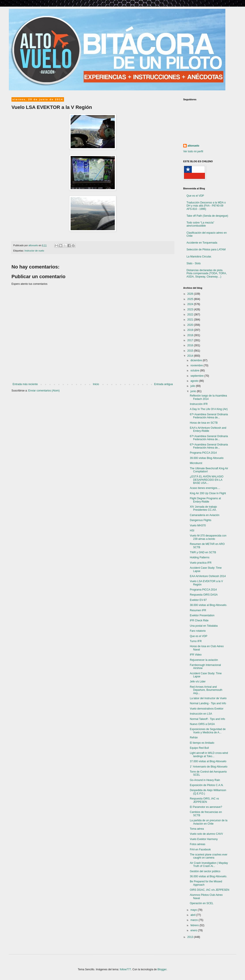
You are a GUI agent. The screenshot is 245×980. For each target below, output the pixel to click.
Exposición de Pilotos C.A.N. (207, 785)
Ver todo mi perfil (193, 151)
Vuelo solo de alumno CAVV (206, 834)
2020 (191, 325)
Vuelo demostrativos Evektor (207, 709)
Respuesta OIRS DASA (204, 595)
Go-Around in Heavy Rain (205, 780)
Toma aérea (197, 829)
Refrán (194, 738)
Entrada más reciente (25, 384)
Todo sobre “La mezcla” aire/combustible (200, 224)
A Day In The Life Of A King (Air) (209, 409)
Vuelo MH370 (198, 525)
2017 (191, 340)
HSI (192, 531)
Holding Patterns (200, 557)
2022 (191, 315)
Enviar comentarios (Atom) (44, 391)
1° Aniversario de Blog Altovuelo (209, 767)
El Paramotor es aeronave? (206, 807)
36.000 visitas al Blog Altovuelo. (208, 876)
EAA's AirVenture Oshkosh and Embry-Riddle (208, 429)
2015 (191, 351)
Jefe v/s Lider (198, 682)
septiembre (197, 376)
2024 (191, 304)
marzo (195, 920)
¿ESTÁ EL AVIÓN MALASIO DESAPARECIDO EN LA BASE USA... (207, 480)
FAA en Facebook (200, 850)
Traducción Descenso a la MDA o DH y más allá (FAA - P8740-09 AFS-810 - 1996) (206, 206)
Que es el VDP (195, 196)
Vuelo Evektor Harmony (204, 839)
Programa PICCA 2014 (203, 453)
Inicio (96, 384)
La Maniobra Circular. (199, 257)
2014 (191, 356)
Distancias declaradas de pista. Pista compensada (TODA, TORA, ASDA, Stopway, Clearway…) (207, 273)
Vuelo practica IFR (201, 563)
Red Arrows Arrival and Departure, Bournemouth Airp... (206, 690)
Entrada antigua (163, 384)
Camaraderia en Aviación (205, 515)
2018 (191, 335)
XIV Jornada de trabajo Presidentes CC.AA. (203, 508)
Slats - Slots (194, 263)
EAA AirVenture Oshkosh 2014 (208, 576)
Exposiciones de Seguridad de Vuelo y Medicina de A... (208, 731)
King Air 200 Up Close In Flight (208, 493)
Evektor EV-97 (198, 600)
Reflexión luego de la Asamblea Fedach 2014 (208, 397)
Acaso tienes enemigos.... (205, 488)
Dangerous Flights (201, 520)
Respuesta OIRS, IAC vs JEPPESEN (204, 800)
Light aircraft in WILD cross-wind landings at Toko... (209, 755)
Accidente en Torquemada (202, 243)
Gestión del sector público (205, 871)
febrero (195, 925)
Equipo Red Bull (199, 748)
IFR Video (196, 655)
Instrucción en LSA (201, 714)
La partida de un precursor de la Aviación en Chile (209, 822)
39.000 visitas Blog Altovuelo (207, 458)
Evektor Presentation (202, 615)
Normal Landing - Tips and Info (208, 703)
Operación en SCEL (202, 903)
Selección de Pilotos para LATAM (206, 250)
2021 (191, 320)
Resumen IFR (198, 610)
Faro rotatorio (198, 631)
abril (193, 915)
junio (194, 391)
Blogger (162, 969)
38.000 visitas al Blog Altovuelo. (208, 605)
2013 (191, 937)
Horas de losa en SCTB (204, 423)
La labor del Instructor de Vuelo (208, 698)
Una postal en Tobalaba (204, 626)
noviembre (197, 365)
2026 (191, 294)
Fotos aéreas (198, 844)
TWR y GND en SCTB (203, 552)
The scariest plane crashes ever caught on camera (209, 856)
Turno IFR (196, 641)
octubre (195, 371)
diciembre (197, 360)
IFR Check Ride (199, 620)
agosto (195, 381)
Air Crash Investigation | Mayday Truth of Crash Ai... (209, 864)
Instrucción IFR (199, 404)
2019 (191, 330)
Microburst (196, 463)
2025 (191, 299)
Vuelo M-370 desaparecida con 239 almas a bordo (208, 537)
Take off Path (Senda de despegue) (207, 216)
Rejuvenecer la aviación (204, 660)
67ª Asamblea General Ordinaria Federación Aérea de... (209, 416)
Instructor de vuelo (34, 251)
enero (194, 930)
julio (193, 386)
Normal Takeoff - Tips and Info (207, 719)
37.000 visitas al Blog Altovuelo (208, 761)
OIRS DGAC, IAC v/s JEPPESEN (210, 890)
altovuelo (193, 146)
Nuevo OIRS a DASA (202, 724)
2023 (191, 309)
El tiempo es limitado (202, 743)
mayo (194, 910)
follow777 (125, 969)
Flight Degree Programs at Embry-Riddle (205, 500)
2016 (191, 345)
